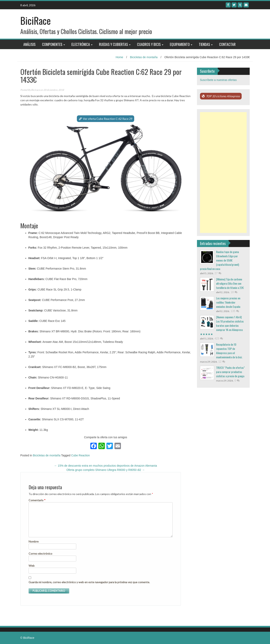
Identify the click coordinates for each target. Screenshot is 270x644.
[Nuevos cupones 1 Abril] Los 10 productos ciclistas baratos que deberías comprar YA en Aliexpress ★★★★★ (222, 325)
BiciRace (36, 20)
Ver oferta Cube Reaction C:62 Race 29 (108, 119)
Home (119, 57)
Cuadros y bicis (149, 44)
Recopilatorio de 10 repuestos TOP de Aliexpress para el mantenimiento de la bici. (229, 351)
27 (218, 273)
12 (222, 362)
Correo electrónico (40, 554)
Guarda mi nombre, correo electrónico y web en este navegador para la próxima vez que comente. (89, 582)
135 (235, 311)
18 (234, 292)
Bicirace (36, 90)
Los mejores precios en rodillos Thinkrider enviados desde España (228, 302)
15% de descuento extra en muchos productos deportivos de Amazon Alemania (106, 466)
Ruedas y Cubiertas (113, 44)
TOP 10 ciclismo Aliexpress (223, 96)
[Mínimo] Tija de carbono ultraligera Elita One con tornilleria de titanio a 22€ (230, 283)
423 (219, 338)
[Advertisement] (223, 173)
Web (32, 566)
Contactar (227, 44)
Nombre (34, 541)
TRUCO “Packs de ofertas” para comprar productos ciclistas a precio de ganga (230, 372)
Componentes (52, 44)
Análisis (29, 44)
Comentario (37, 500)
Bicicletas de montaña (144, 57)
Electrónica (81, 44)
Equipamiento (180, 44)
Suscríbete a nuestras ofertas (218, 80)
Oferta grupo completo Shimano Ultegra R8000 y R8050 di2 (106, 470)
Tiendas (204, 44)
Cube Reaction (81, 455)
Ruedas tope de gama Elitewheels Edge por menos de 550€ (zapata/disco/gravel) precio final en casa (220, 260)
